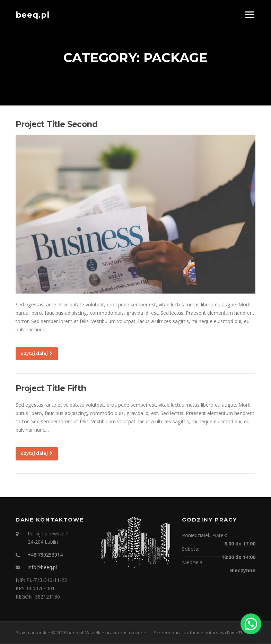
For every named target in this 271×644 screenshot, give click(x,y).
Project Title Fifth (51, 388)
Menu (249, 15)
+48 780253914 (45, 555)
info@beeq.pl (42, 567)
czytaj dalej (37, 353)
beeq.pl (33, 15)
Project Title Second (56, 125)
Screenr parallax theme (179, 633)
